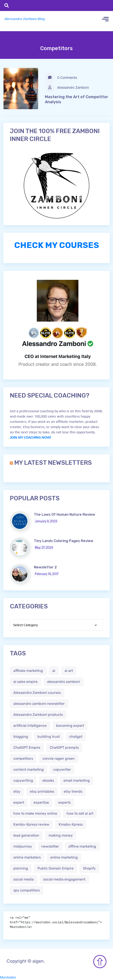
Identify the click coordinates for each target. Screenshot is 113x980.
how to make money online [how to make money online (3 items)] (35, 813)
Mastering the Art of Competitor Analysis (77, 99)
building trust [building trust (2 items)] (49, 737)
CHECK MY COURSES (57, 245)
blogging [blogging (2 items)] (21, 737)
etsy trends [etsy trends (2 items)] (73, 791)
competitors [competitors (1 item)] (23, 759)
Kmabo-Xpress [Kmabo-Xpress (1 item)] (71, 824)
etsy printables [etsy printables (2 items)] (42, 791)
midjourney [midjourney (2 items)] (23, 846)
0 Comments (61, 77)
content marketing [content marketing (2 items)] (29, 769)
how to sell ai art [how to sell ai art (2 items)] (80, 813)
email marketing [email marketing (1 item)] (77, 780)
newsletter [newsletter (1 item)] (50, 846)
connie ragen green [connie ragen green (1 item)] (59, 759)
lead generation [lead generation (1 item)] (26, 835)
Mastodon (8, 977)
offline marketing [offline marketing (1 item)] (82, 846)
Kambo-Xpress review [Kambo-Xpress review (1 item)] (31, 824)
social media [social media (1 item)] (24, 879)
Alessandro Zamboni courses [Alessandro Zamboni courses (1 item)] (37, 693)
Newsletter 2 (45, 567)
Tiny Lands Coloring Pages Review (64, 541)
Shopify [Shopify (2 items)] (89, 868)
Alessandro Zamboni (67, 87)
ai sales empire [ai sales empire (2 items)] (26, 682)
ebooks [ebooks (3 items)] (48, 780)
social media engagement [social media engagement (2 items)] (64, 879)
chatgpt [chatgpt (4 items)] (76, 737)
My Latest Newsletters (53, 463)
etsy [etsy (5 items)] (17, 791)
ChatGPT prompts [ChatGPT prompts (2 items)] (64, 748)
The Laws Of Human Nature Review (64, 514)
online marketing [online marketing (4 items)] (64, 857)
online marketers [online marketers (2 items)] (27, 857)
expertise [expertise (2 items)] (41, 802)
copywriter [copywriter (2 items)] (62, 769)
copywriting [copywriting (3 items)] (23, 780)
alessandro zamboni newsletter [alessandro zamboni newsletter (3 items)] (39, 704)
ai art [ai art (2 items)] (69, 671)
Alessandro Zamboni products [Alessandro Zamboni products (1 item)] (38, 715)
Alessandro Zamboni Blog (25, 19)
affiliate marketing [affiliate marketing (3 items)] (28, 671)
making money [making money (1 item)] (61, 835)
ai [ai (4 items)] (54, 671)
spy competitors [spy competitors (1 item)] (27, 890)
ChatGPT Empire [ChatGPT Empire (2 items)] (27, 748)
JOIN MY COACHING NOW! (30, 437)
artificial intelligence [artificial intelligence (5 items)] (30, 726)
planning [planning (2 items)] (21, 868)
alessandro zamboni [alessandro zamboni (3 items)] (64, 682)
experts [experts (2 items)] (64, 802)
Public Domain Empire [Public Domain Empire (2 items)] (56, 868)
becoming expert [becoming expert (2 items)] (70, 726)
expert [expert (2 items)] (19, 802)
